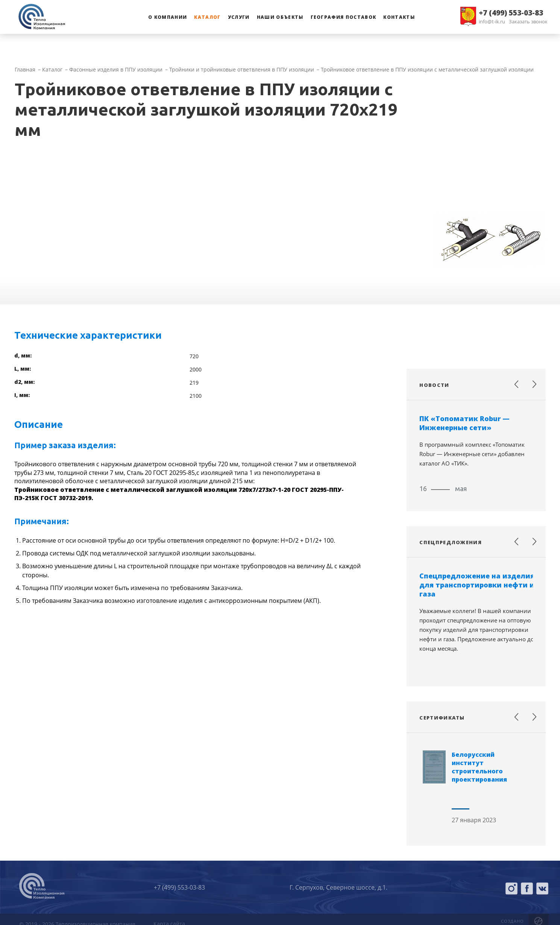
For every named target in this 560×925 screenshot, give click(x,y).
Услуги (239, 17)
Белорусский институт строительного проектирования (479, 767)
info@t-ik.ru (492, 21)
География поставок (344, 17)
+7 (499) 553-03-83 (511, 13)
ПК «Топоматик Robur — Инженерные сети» (464, 423)
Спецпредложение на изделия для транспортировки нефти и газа (477, 585)
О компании (168, 17)
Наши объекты (280, 17)
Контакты (399, 17)
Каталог (207, 17)
